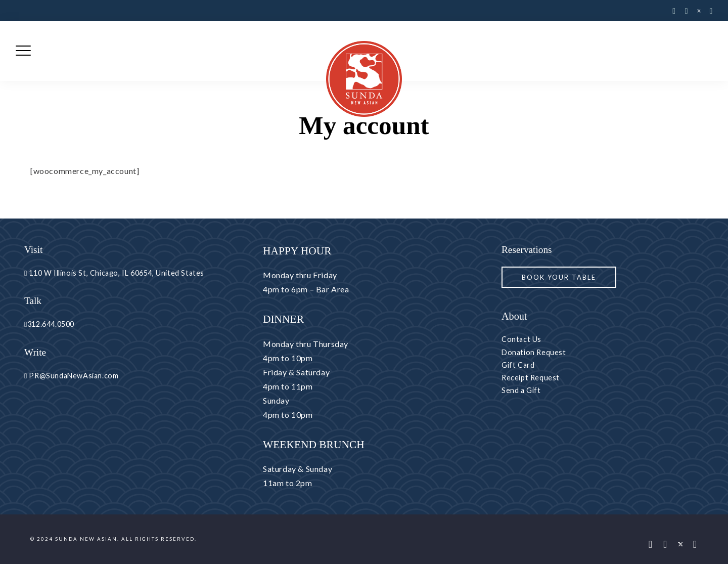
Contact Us (521, 339)
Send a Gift (521, 390)
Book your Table (559, 277)
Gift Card (518, 365)
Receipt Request (531, 378)
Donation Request (534, 352)
